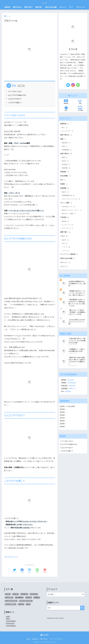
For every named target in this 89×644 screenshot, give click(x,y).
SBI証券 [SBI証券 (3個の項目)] (37, 597)
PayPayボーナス (69, 208)
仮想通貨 (65, 189)
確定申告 (66, 143)
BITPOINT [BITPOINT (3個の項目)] (24, 594)
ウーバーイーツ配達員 (70, 256)
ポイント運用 (67, 204)
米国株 (64, 185)
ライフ (71, 7)
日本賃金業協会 (11, 626)
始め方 (66, 161)
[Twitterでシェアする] (14, 571)
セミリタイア (68, 131)
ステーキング (68, 229)
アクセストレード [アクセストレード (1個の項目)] (11, 604)
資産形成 (7, 7)
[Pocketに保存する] (45, 571)
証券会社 (66, 165)
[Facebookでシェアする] (22, 571)
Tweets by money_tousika (55, 618)
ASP (65, 245)
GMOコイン (73, 391)
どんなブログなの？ (15, 99)
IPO (63, 181)
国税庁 (8, 619)
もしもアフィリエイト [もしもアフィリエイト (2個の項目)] (26, 601)
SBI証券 (68, 394)
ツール (66, 252)
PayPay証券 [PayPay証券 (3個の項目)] (19, 597)
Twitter (28, 639)
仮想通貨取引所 (68, 196)
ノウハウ (66, 248)
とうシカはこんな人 (15, 91)
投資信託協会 (10, 623)
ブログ (64, 237)
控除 (65, 147)
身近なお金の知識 (51, 7)
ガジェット (63, 7)
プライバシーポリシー (56, 639)
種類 (65, 158)
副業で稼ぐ (39, 7)
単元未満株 (66, 176)
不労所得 (65, 218)
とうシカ (44, 2)
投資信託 (65, 172)
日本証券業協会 (11, 621)
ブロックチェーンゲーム (71, 200)
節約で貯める (17, 7)
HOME (45, 635)
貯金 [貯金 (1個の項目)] (28, 604)
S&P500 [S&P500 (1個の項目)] (29, 597)
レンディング (68, 226)
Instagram (35, 639)
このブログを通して (15, 103)
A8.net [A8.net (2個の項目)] (8, 594)
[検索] (82, 608)
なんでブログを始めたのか (17, 95)
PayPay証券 (72, 385)
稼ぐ (65, 128)
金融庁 (8, 616)
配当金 (66, 222)
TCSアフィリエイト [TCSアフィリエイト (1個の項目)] (11, 601)
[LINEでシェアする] (37, 571)
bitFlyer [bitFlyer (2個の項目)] (16, 594)
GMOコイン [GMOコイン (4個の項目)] (9, 597)
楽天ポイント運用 (69, 215)
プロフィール (80, 7)
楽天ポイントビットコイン (72, 211)
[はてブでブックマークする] (30, 571)
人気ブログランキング (11, 557)
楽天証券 (71, 382)
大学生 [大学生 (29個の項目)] (21, 604)
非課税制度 (67, 150)
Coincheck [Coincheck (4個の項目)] (34, 594)
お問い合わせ (44, 639)
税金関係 (66, 168)
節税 (63, 139)
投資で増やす (28, 7)
